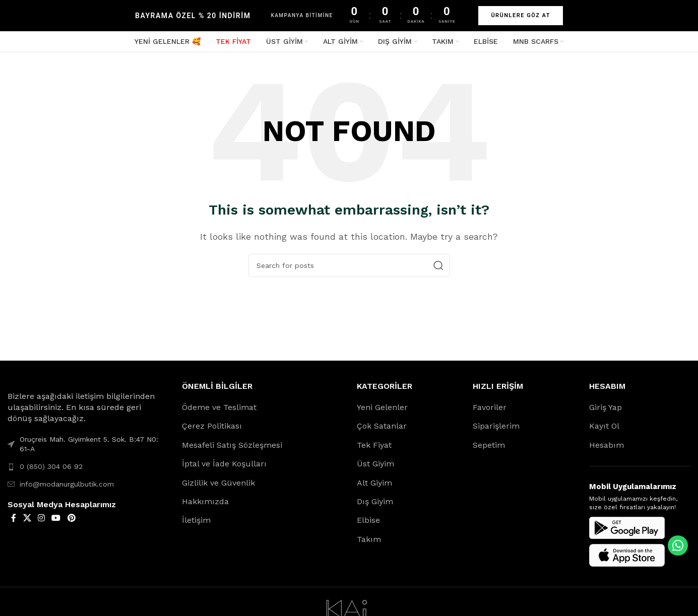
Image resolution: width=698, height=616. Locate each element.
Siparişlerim (496, 431)
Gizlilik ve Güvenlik (218, 487)
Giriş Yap (606, 412)
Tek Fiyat (374, 450)
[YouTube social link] (56, 523)
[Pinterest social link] (71, 523)
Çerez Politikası (212, 431)
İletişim (196, 525)
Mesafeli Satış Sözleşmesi (232, 450)
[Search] (349, 270)
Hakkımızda (205, 506)
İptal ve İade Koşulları (224, 469)
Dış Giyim (375, 506)
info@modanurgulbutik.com (67, 489)
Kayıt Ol (604, 431)
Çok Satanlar (382, 431)
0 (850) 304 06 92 (51, 471)
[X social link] (27, 523)
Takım (369, 544)
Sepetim (489, 450)
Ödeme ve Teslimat (219, 412)
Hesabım (607, 450)
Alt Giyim (374, 487)
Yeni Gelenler (382, 412)
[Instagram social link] (41, 523)
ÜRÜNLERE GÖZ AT (521, 15)
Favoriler (490, 412)
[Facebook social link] (14, 523)
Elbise (368, 525)
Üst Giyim (375, 469)
